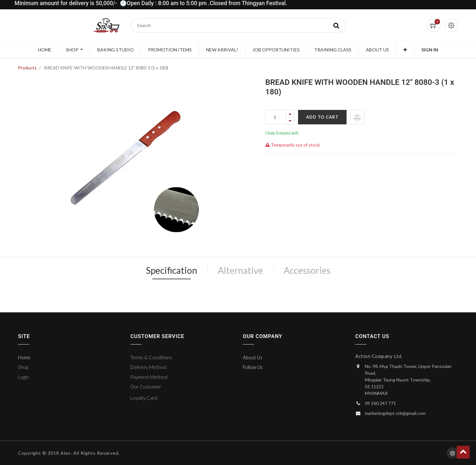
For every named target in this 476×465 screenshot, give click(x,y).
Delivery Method (148, 367)
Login (23, 377)
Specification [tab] (172, 270)
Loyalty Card (144, 398)
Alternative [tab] (240, 270)
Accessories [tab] (307, 270)
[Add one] (290, 114)
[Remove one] (290, 121)
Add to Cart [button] (322, 117)
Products (27, 68)
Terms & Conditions (151, 357)
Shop (23, 367)
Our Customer (146, 387)
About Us (253, 357)
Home (24, 357)
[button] (405, 50)
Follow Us (253, 367)
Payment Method (149, 377)
